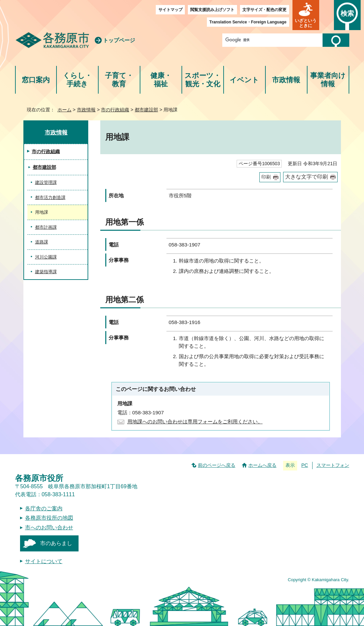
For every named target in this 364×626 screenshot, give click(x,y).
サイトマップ (170, 10)
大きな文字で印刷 (307, 177)
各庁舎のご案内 (44, 508)
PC (305, 465)
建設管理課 (46, 182)
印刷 (266, 177)
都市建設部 (146, 110)
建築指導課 (46, 272)
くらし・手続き (77, 80)
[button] (306, 15)
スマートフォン (333, 465)
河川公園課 (46, 257)
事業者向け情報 (328, 80)
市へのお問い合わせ (49, 528)
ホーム (65, 110)
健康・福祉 (161, 80)
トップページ (119, 40)
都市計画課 (46, 227)
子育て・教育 (119, 80)
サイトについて (44, 561)
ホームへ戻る (262, 465)
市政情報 (286, 80)
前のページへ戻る (217, 465)
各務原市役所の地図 (49, 518)
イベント (244, 80)
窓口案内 (36, 80)
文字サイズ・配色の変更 (264, 10)
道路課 (42, 242)
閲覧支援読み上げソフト (212, 10)
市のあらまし (56, 543)
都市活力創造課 (50, 197)
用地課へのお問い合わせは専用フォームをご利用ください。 (195, 422)
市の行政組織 (115, 110)
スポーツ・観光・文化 (203, 80)
